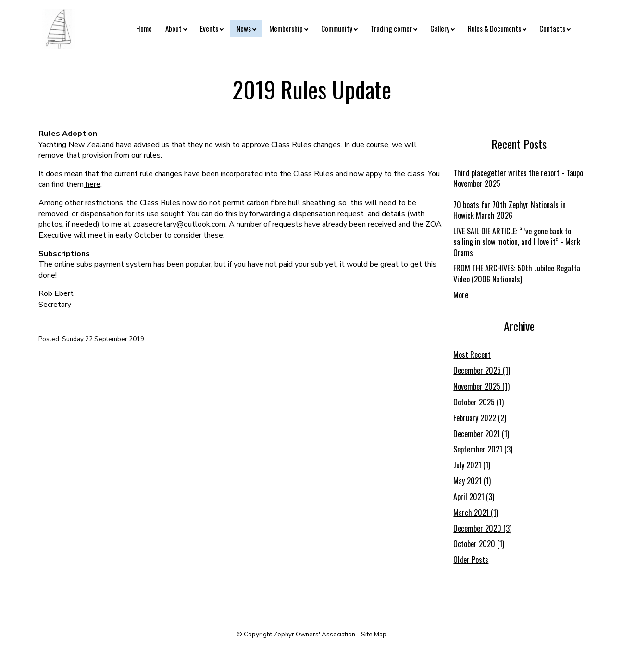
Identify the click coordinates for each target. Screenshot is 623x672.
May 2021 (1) (472, 481)
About (174, 28)
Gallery (440, 28)
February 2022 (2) (480, 418)
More (461, 295)
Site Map (374, 635)
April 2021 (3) (474, 497)
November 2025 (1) (481, 386)
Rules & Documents (494, 28)
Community (337, 28)
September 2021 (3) (483, 449)
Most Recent (472, 354)
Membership (286, 28)
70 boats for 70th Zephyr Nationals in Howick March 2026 (510, 210)
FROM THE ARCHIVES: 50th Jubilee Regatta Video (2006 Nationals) (517, 273)
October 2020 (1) (479, 544)
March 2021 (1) (476, 513)
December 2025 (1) (482, 370)
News (244, 28)
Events (209, 28)
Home (144, 28)
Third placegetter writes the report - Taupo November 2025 (518, 178)
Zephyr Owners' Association (314, 635)
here (93, 184)
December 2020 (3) (482, 528)
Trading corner (391, 28)
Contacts (552, 28)
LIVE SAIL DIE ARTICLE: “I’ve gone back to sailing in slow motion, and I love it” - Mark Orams (517, 242)
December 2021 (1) (481, 434)
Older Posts (471, 560)
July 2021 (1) (472, 465)
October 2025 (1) (479, 402)
